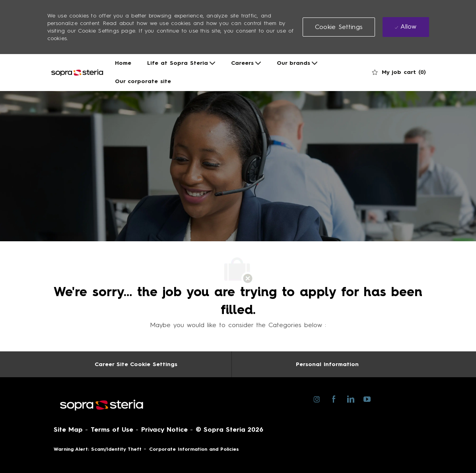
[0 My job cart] (399, 72)
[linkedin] (351, 399)
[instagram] (317, 399)
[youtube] (367, 398)
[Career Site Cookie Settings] (136, 364)
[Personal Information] (327, 364)
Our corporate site (143, 81)
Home (123, 63)
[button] (339, 27)
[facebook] (334, 399)
